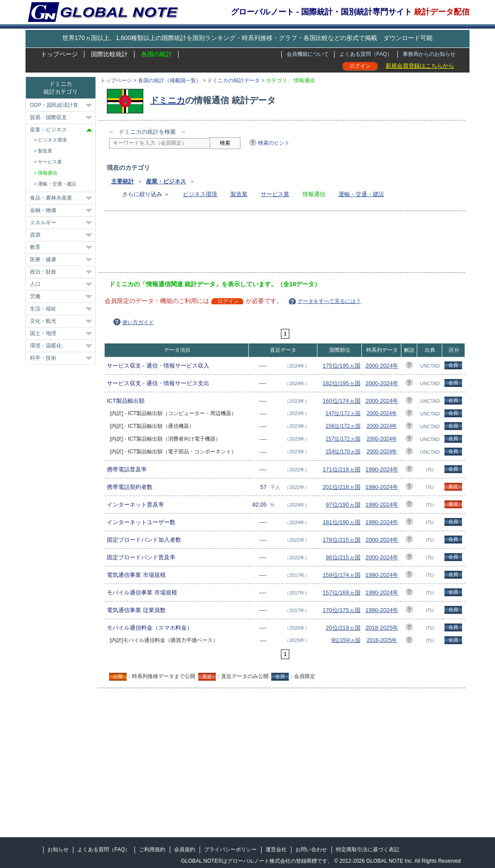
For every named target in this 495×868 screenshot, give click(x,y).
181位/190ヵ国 (342, 522)
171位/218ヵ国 (342, 469)
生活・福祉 (43, 309)
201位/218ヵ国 (342, 487)
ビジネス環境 (200, 194)
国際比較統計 (109, 54)
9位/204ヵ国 (346, 640)
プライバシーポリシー (230, 850)
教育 (35, 247)
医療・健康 (43, 259)
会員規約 (185, 850)
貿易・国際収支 (48, 117)
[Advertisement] (269, 244)
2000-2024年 (382, 366)
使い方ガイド (138, 322)
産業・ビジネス (166, 181)
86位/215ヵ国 (343, 557)
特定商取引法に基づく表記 (368, 850)
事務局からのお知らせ (429, 54)
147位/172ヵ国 (343, 413)
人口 (35, 284)
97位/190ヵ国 (343, 505)
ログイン (360, 66)
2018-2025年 (382, 628)
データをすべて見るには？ (329, 301)
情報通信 (47, 173)
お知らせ (58, 850)
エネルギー (43, 222)
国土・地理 (43, 333)
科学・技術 (43, 358)
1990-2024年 (382, 469)
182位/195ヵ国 (342, 383)
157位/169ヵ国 (342, 593)
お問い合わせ (311, 850)
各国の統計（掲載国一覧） (170, 80)
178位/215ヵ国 (342, 540)
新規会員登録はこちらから (420, 66)
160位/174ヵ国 (342, 401)
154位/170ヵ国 (343, 452)
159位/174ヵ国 (342, 575)
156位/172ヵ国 (343, 426)
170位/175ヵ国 (342, 610)
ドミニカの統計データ (233, 80)
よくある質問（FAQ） (366, 54)
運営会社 (276, 850)
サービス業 (275, 194)
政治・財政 (43, 272)
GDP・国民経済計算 (54, 105)
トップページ (59, 54)
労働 (35, 296)
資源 (35, 235)
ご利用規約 (152, 850)
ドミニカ (167, 100)
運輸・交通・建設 (361, 194)
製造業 (239, 194)
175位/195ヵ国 (342, 366)
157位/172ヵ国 (343, 439)
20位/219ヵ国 (343, 628)
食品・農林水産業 (51, 198)
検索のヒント (274, 143)
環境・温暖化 (46, 346)
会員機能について (308, 54)
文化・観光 (43, 321)
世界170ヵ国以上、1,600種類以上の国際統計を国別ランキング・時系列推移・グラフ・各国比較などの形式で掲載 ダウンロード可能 (247, 38)
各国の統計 (157, 54)
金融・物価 (43, 210)
